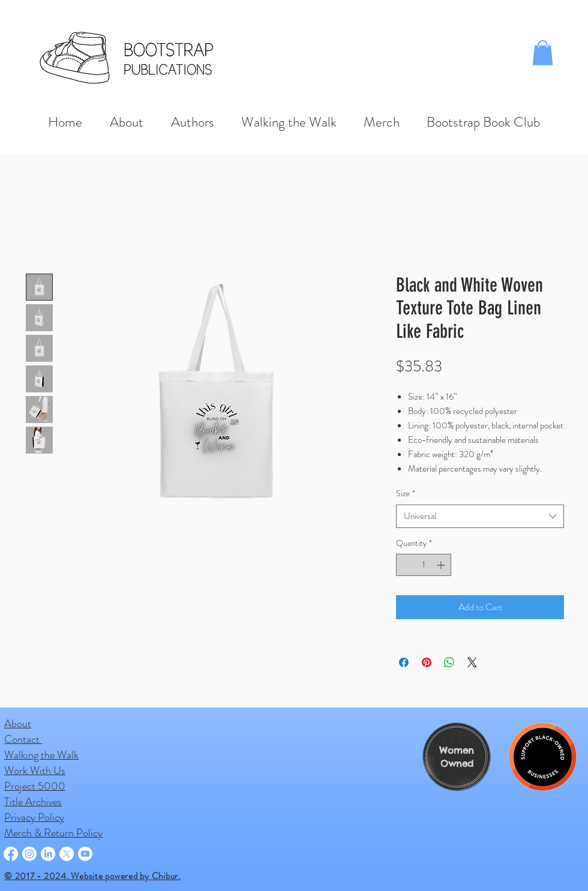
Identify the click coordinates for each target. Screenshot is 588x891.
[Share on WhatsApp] (449, 662)
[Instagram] (29, 854)
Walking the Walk (41, 755)
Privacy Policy (34, 817)
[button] (543, 53)
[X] (67, 854)
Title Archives (33, 802)
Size (406, 493)
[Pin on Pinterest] (427, 662)
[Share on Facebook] (404, 662)
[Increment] (442, 565)
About (18, 724)
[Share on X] (472, 662)
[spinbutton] (424, 565)
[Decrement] (405, 565)
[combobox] (480, 516)
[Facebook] (11, 854)
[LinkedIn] (48, 854)
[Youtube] (85, 854)
